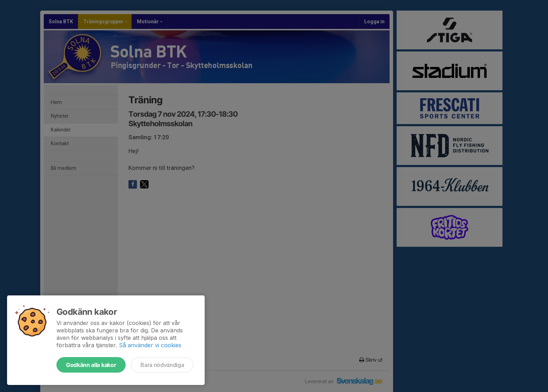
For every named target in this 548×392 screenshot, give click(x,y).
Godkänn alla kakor (91, 365)
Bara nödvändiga (162, 365)
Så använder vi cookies (150, 345)
